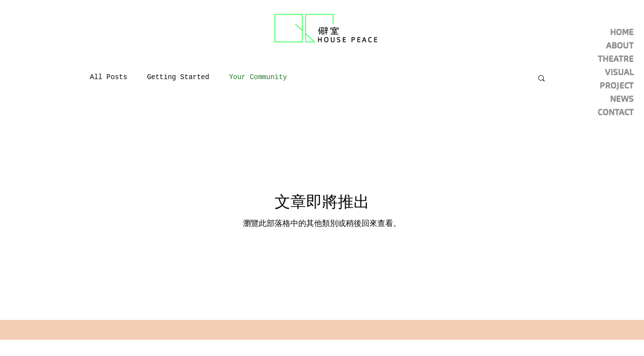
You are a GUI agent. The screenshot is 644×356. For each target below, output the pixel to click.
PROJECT (617, 86)
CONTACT (616, 112)
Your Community (258, 77)
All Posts (109, 77)
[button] (542, 79)
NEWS (622, 99)
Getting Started (178, 77)
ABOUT (620, 45)
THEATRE (616, 59)
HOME (622, 32)
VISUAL (619, 72)
